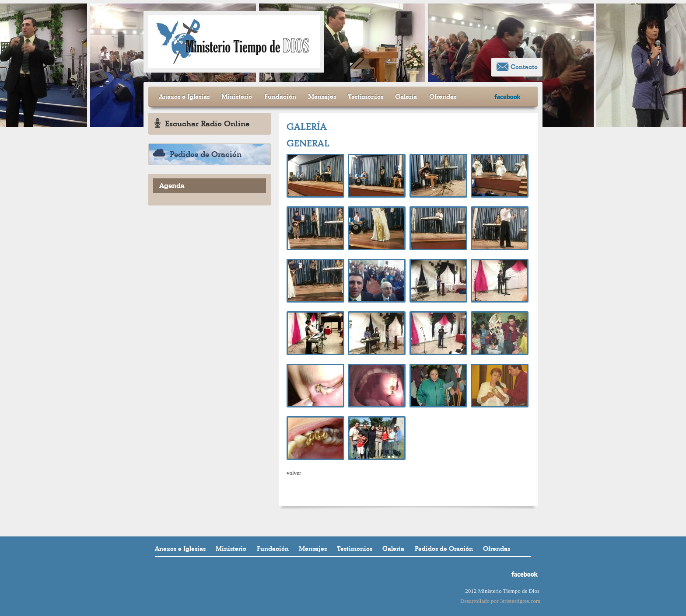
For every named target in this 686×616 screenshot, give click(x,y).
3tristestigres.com (520, 601)
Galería (406, 97)
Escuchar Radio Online (202, 124)
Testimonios (366, 97)
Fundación (280, 97)
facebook (508, 97)
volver (294, 473)
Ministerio (237, 97)
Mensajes (322, 97)
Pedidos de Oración (197, 154)
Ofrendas (443, 97)
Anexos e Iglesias (184, 97)
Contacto (517, 67)
